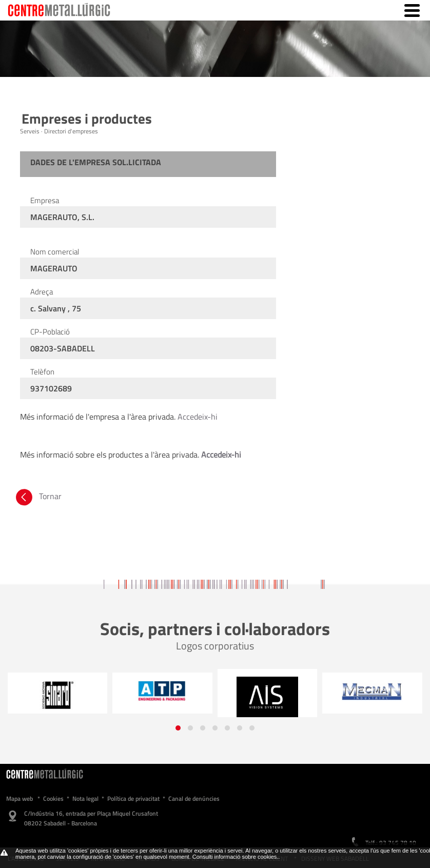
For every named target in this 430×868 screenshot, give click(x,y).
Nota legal (85, 798)
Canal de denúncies (194, 798)
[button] (178, 728)
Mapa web (19, 798)
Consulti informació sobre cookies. (236, 857)
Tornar (38, 496)
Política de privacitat (133, 798)
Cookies (53, 798)
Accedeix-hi (198, 417)
